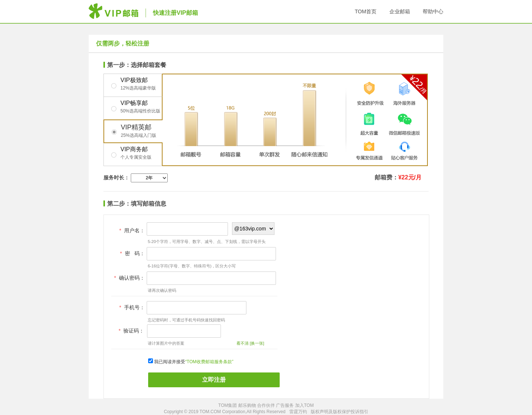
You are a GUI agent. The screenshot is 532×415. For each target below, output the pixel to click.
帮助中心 (433, 11)
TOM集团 (228, 405)
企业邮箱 (400, 11)
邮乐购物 (247, 405)
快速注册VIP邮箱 (175, 13)
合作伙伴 (266, 405)
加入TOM (304, 405)
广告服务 (285, 405)
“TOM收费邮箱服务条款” (209, 362)
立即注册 (214, 380)
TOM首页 (366, 11)
